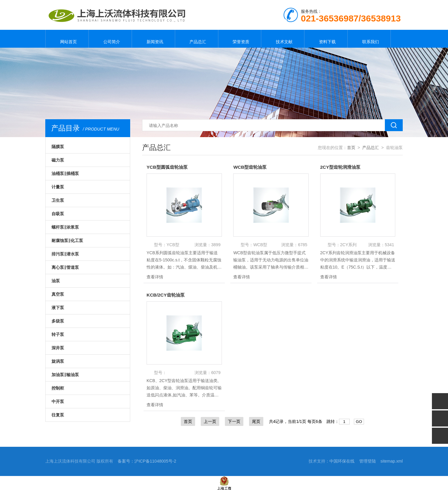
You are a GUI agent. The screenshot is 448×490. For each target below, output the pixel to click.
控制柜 (58, 388)
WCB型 (260, 245)
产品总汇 (197, 39)
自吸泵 (58, 214)
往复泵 (58, 415)
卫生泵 (58, 200)
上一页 (210, 421)
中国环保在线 (342, 461)
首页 (351, 148)
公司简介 (110, 39)
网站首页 (67, 39)
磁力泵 (58, 160)
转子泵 (58, 334)
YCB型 (173, 245)
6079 (216, 373)
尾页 (256, 421)
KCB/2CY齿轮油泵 (167, 295)
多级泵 (58, 321)
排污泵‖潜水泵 (65, 254)
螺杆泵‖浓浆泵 (65, 227)
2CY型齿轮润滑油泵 (342, 167)
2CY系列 (348, 245)
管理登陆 (368, 461)
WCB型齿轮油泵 (251, 167)
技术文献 (283, 39)
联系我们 (369, 39)
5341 (389, 245)
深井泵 (58, 348)
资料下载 (326, 39)
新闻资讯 (153, 39)
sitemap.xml (392, 461)
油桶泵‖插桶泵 (65, 173)
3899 (216, 245)
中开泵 (58, 401)
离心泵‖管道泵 (65, 267)
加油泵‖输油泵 (65, 375)
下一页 (234, 421)
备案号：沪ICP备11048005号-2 (147, 461)
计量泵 (58, 187)
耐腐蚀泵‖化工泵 (67, 241)
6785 (302, 245)
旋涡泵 (58, 361)
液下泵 (58, 308)
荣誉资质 (239, 39)
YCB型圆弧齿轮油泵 (168, 167)
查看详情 (155, 277)
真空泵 (58, 294)
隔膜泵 (58, 147)
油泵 (56, 281)
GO (359, 422)
